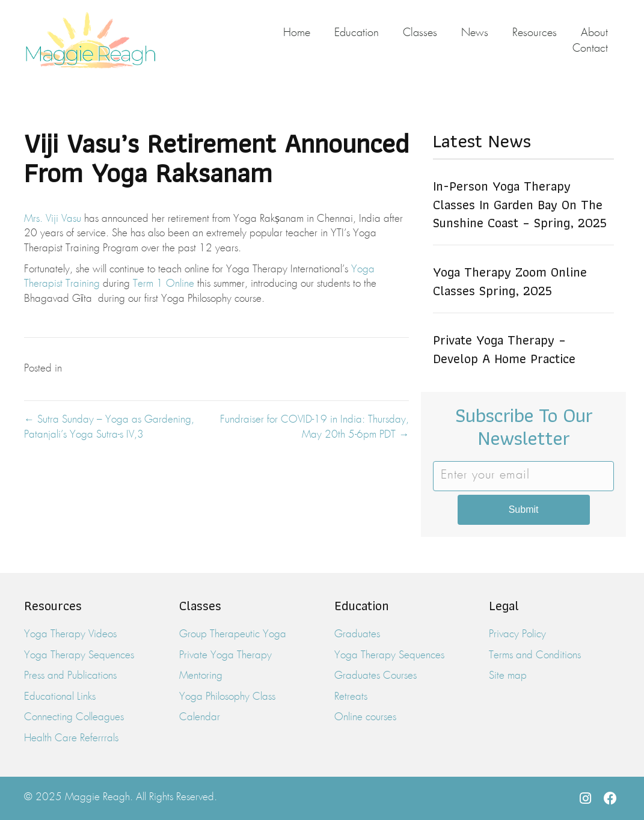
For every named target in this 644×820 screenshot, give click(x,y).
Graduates (357, 635)
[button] (585, 798)
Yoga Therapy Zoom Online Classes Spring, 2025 (510, 281)
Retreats (351, 697)
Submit (524, 509)
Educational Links (60, 697)
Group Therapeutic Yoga (233, 635)
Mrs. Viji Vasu (53, 219)
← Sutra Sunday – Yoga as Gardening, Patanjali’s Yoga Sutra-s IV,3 (109, 427)
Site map (508, 676)
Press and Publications (70, 676)
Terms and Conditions (535, 656)
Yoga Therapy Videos (70, 635)
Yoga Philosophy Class (227, 697)
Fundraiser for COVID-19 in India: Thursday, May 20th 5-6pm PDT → (314, 427)
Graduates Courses (376, 676)
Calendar (200, 717)
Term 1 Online (164, 284)
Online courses (365, 717)
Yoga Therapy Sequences (79, 656)
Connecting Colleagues (74, 717)
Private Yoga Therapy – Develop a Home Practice (504, 349)
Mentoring (201, 676)
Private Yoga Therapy (225, 656)
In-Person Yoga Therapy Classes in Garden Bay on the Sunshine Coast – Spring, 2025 (520, 205)
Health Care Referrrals (71, 739)
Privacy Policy (517, 635)
